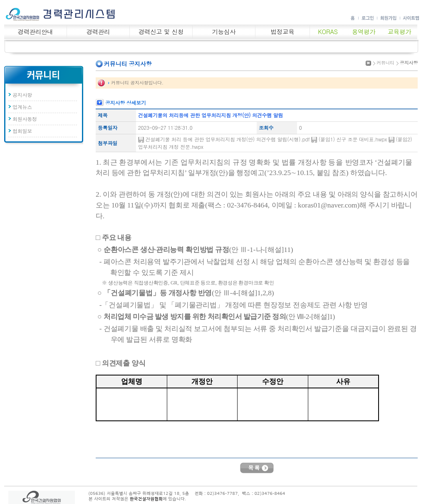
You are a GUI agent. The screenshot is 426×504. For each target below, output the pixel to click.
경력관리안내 (36, 32)
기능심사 (224, 32)
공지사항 (22, 95)
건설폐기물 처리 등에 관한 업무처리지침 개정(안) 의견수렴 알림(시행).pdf (229, 139)
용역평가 (364, 32)
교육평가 (400, 32)
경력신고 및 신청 (161, 32)
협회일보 (22, 131)
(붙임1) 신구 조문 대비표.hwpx (354, 139)
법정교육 (283, 32)
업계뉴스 (22, 107)
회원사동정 (25, 119)
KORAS (328, 32)
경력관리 (98, 32)
